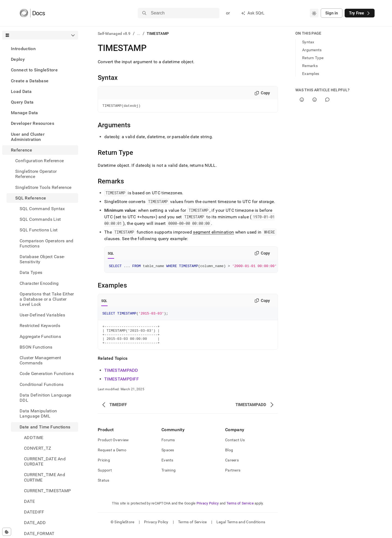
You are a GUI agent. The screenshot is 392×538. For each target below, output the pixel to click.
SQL (111, 254)
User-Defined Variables (42, 315)
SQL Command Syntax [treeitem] (42, 209)
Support (105, 477)
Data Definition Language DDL (45, 398)
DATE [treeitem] (29, 501)
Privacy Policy (208, 510)
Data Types (31, 272)
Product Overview (113, 446)
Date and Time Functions (45, 427)
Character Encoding (39, 283)
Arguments (312, 50)
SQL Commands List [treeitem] (40, 219)
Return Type (313, 58)
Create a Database (30, 81)
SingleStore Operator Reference (36, 174)
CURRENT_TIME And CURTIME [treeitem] (45, 477)
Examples (311, 74)
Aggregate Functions (40, 336)
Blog (229, 457)
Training (169, 477)
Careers (232, 467)
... (139, 34)
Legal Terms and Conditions (241, 528)
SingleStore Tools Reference (43, 187)
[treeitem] (40, 49)
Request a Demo (112, 457)
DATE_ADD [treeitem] (35, 523)
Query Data (22, 102)
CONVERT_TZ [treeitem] (38, 448)
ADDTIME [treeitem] (34, 438)
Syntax (308, 42)
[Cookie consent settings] (7, 532)
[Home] (32, 13)
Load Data (21, 91)
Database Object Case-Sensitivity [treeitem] (42, 259)
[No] (315, 100)
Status (104, 487)
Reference (22, 150)
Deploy (18, 59)
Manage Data (24, 113)
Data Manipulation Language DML (38, 413)
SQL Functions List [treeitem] (39, 230)
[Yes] (302, 100)
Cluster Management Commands (40, 360)
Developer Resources (33, 123)
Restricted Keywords (40, 326)
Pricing (104, 467)
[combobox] (314, 13)
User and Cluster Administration (28, 137)
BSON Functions (36, 347)
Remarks (310, 66)
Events (167, 467)
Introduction (23, 49)
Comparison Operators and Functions (47, 243)
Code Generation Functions (47, 374)
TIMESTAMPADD (121, 377)
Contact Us (235, 446)
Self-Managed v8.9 (114, 34)
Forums (168, 446)
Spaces (168, 457)
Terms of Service (240, 510)
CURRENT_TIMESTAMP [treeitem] (47, 491)
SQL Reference (31, 198)
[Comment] (327, 100)
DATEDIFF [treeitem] (34, 512)
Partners (233, 477)
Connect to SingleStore (34, 70)
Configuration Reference (39, 161)
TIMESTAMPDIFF (122, 386)
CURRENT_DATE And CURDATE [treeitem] (45, 461)
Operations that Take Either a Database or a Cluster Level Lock (47, 299)
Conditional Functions (42, 384)
